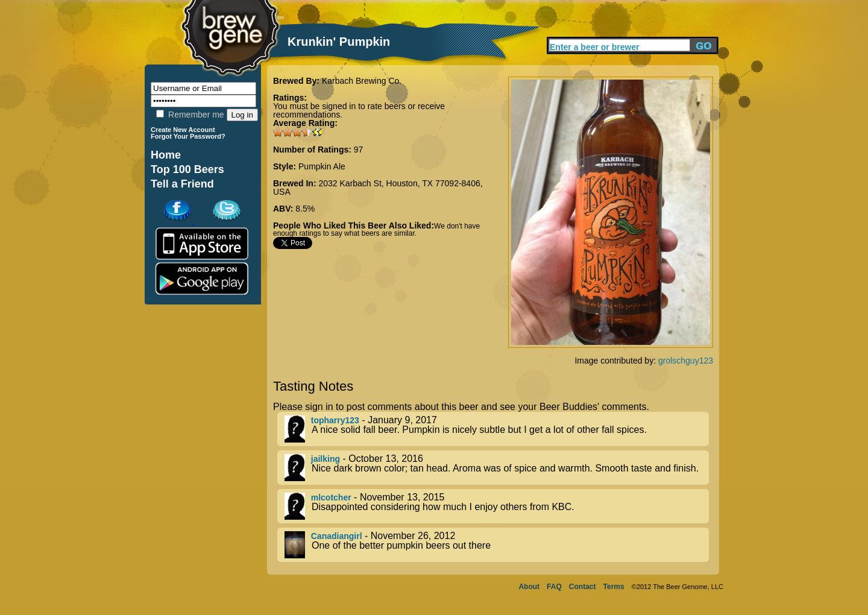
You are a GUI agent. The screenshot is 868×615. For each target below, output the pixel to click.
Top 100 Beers (187, 169)
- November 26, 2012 (497, 545)
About (529, 587)
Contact (583, 587)
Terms (614, 587)
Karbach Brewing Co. (362, 81)
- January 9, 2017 (497, 429)
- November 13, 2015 (497, 506)
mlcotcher (331, 497)
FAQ (554, 587)
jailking (325, 459)
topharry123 (335, 420)
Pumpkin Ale (322, 166)
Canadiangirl (337, 536)
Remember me (190, 115)
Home (166, 155)
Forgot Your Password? (188, 136)
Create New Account (183, 130)
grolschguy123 (686, 361)
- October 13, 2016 (497, 468)
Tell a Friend (182, 184)
